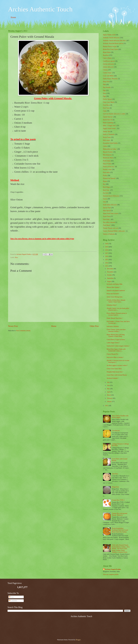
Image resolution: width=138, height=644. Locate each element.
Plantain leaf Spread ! (109, 178)
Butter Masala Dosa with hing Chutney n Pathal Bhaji (116, 336)
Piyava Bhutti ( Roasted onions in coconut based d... (117, 314)
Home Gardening (108, 123)
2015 (107, 260)
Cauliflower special (109, 61)
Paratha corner (107, 170)
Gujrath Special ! (108, 117)
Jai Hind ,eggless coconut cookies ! (117, 365)
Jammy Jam (107, 132)
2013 (107, 266)
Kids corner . (107, 140)
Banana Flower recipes (110, 46)
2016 (107, 256)
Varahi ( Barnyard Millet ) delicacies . (114, 231)
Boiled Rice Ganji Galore (111, 49)
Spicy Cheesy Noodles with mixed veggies (120, 417)
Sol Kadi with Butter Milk (114, 284)
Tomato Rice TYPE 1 (118, 500)
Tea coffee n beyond (109, 222)
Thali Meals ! (107, 225)
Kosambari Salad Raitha (110, 143)
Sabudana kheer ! (112, 305)
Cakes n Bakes (107, 58)
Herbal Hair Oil (108, 120)
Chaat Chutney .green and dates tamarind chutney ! (116, 330)
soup (104, 202)
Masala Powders (108, 152)
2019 (107, 247)
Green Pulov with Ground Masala (117, 375)
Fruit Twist (106, 108)
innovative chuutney (113, 326)
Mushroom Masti (108, 158)
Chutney (105, 70)
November (110, 272)
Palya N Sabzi (107, 164)
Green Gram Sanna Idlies (114, 369)
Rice (16, 257)
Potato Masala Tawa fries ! (115, 318)
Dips (104, 90)
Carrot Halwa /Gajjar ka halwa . (116, 340)
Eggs (104, 96)
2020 (107, 244)
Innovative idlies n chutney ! (115, 357)
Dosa (104, 93)
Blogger (78, 640)
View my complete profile (111, 574)
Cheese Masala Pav (112, 354)
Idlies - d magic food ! (110, 126)
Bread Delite (107, 52)
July (108, 382)
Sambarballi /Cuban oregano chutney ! (118, 346)
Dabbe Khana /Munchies (110, 79)
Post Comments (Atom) (23, 331)
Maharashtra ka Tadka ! (110, 149)
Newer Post (13, 326)
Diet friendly (107, 87)
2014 (107, 263)
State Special (107, 211)
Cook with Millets (108, 76)
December (110, 269)
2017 (107, 253)
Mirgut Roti (115, 487)
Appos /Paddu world (109, 35)
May (109, 389)
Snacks (105, 199)
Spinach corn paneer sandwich (116, 291)
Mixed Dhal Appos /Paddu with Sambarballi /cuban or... (116, 350)
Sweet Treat (107, 216)
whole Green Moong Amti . (115, 297)
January (110, 402)
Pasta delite (106, 172)
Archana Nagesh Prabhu (113, 569)
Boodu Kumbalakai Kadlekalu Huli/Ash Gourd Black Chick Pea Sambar (120, 530)
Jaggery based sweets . (110, 128)
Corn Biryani (116, 431)
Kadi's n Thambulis (109, 134)
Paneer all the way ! (109, 167)
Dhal (104, 85)
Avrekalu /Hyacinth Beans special (113, 43)
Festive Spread (107, 99)
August (109, 281)
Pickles (105, 175)
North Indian (107, 161)
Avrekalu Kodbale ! (113, 378)
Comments (13, 601)
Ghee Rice (115, 474)
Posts (11, 597)
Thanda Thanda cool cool (111, 228)
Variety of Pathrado (109, 234)
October (110, 275)
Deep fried (106, 82)
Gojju (105, 111)
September (110, 278)
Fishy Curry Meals (109, 102)
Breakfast (106, 55)
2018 (107, 250)
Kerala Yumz (107, 137)
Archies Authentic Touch (40, 9)
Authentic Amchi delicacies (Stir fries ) (115, 41)
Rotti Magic (107, 187)
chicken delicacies (108, 64)
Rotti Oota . (106, 190)
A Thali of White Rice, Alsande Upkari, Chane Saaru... (116, 301)
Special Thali (107, 208)
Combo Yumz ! (107, 73)
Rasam (105, 181)
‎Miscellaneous (107, 155)
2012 (107, 406)
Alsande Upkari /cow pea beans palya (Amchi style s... (118, 309)
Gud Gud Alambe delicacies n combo (114, 114)
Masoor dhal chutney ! (113, 287)
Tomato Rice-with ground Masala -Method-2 (120, 514)
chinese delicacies (108, 67)
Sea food (106, 193)
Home (13, 17)
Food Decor (107, 105)
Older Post (94, 326)
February (110, 398)
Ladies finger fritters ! (113, 343)
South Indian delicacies (110, 205)
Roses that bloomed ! (113, 294)
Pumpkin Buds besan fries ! (115, 372)
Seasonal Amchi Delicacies (111, 196)
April (109, 392)
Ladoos (105, 146)
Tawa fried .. (107, 219)
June (109, 385)
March (109, 395)
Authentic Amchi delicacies (111, 38)
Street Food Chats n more (111, 213)
